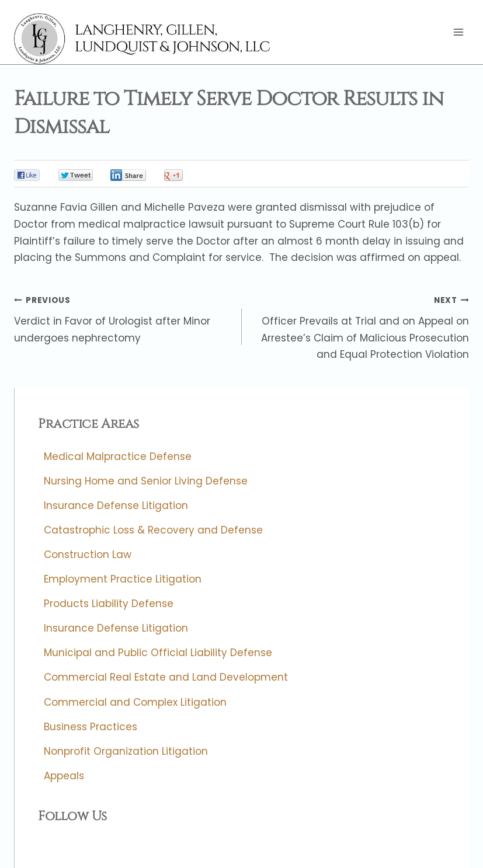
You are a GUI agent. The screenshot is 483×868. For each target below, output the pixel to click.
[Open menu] (458, 32)
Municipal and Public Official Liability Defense (158, 653)
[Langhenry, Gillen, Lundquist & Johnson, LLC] (143, 39)
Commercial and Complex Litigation (135, 702)
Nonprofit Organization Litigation (126, 751)
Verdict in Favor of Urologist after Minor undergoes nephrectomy (123, 318)
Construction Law (88, 555)
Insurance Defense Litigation (116, 506)
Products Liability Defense (109, 604)
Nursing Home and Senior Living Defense (146, 481)
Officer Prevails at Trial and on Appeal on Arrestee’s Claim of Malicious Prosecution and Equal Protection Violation (361, 327)
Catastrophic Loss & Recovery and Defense (153, 530)
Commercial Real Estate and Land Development (166, 678)
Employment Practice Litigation (123, 580)
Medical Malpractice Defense (118, 456)
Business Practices (91, 727)
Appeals (64, 776)
